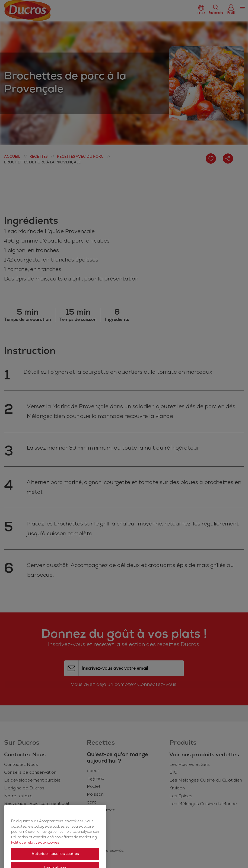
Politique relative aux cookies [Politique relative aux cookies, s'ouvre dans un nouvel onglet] (35, 852)
